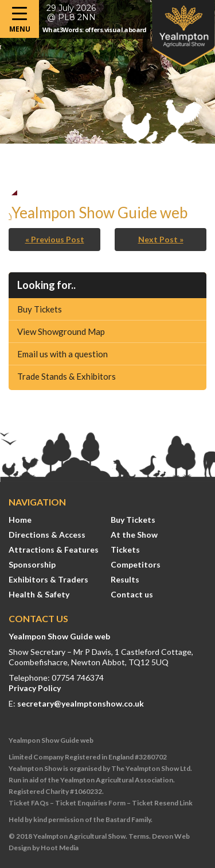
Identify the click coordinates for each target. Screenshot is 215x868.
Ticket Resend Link (162, 803)
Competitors (136, 564)
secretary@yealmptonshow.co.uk (81, 703)
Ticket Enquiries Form (90, 803)
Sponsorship (32, 564)
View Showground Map (61, 331)
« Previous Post (55, 239)
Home (20, 520)
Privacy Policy (35, 688)
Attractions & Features (54, 549)
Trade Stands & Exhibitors (67, 376)
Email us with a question (62, 354)
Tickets (125, 549)
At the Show (134, 535)
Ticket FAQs (29, 803)
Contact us (132, 594)
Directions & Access (47, 535)
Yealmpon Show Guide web (59, 636)
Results (125, 579)
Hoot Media (60, 848)
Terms (139, 836)
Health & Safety (39, 594)
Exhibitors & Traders (48, 579)
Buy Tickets (40, 309)
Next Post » (161, 239)
